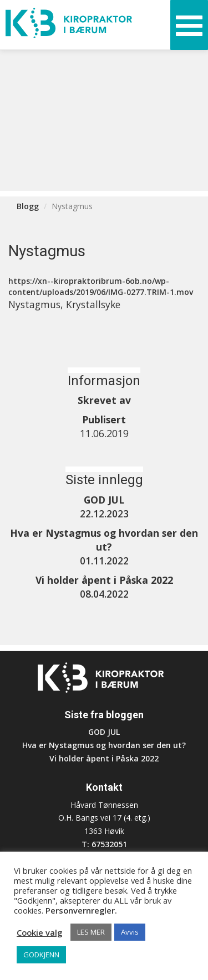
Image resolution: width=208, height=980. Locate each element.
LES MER (91, 932)
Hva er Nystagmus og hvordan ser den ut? (104, 745)
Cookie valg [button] (39, 932)
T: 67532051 (104, 844)
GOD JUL (104, 732)
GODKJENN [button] (41, 955)
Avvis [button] (130, 932)
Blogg (28, 206)
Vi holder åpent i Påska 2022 (104, 758)
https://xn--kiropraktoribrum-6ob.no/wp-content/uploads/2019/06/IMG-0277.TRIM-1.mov (101, 286)
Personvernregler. (81, 910)
